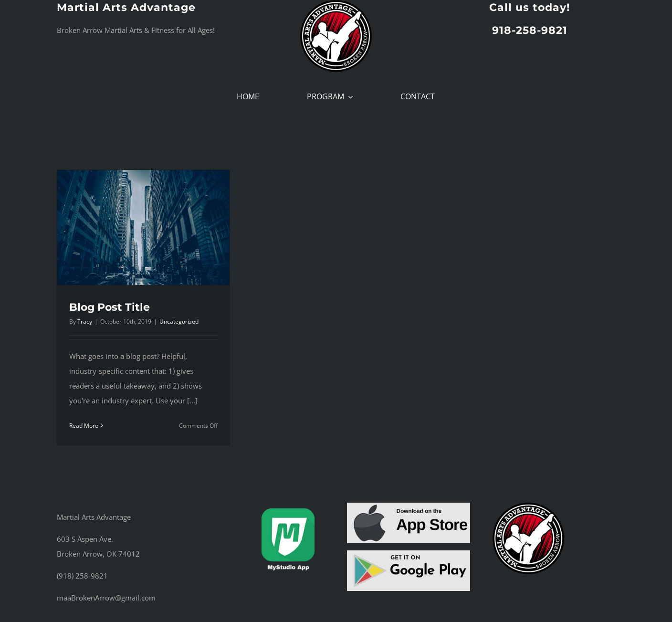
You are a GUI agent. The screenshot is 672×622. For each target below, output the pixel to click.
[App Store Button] (408, 506)
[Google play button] (408, 554)
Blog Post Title (110, 307)
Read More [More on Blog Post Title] (84, 426)
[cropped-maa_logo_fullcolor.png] (528, 506)
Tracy (85, 322)
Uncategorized (179, 322)
